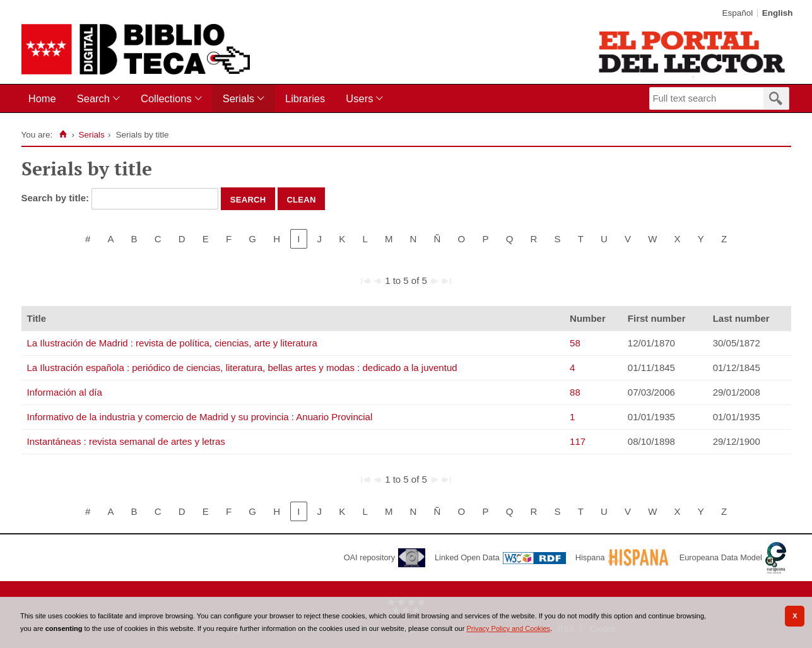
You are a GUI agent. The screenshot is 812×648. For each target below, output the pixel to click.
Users (359, 98)
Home (42, 98)
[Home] (63, 134)
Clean (301, 199)
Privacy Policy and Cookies (508, 628)
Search (93, 98)
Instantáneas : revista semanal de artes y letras (126, 441)
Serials (238, 98)
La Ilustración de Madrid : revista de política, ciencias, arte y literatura (172, 343)
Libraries (305, 98)
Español (737, 13)
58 (575, 343)
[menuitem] (45, 99)
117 (578, 441)
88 (575, 392)
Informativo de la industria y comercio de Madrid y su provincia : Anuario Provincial (200, 417)
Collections (166, 98)
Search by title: (57, 198)
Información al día (65, 392)
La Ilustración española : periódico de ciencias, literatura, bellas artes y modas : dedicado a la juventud (242, 368)
